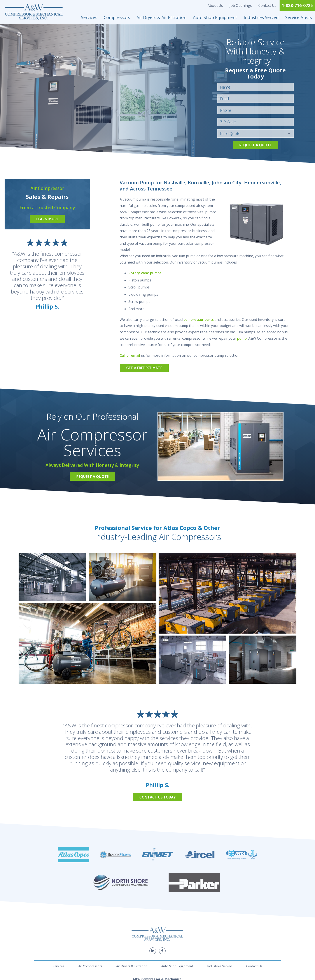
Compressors (117, 17)
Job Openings (241, 5)
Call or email (130, 355)
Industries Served (261, 17)
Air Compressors (90, 914)
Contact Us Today (157, 797)
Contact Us (267, 5)
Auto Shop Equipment (215, 17)
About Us (215, 5)
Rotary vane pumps (145, 273)
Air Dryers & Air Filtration (161, 17)
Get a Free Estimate (144, 368)
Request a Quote (255, 145)
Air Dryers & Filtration (132, 914)
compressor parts (199, 320)
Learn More (47, 219)
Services (89, 17)
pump (242, 338)
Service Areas (298, 17)
